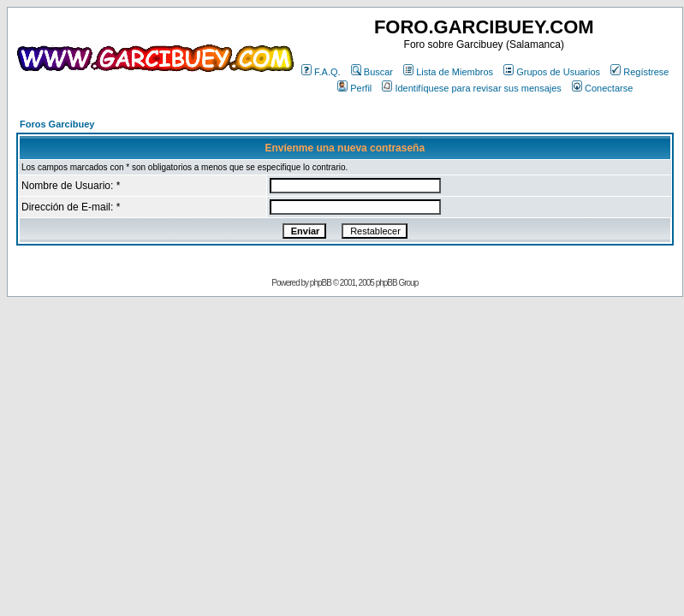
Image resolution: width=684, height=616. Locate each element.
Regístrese (639, 72)
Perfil (354, 88)
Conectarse (602, 88)
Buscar (372, 72)
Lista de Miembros (448, 72)
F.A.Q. (321, 72)
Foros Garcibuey (57, 124)
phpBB (321, 283)
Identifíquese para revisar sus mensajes (471, 88)
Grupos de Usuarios (552, 72)
